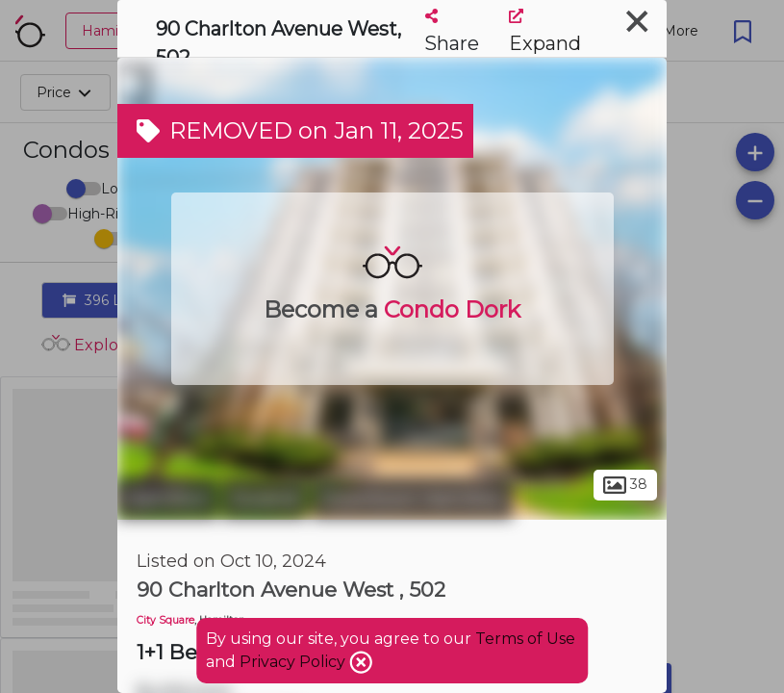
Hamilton (167, 499)
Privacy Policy (294, 662)
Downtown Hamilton (412, 499)
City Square (165, 620)
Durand (265, 499)
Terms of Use (525, 639)
